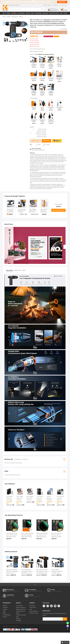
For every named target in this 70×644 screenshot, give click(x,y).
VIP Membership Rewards (7, 616)
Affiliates (18, 619)
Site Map (5, 609)
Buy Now (46, 141)
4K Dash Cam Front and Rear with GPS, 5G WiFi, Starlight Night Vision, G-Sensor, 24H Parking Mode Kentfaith (60, 499)
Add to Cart (35, 141)
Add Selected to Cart (58, 210)
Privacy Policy (19, 606)
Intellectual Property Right (21, 616)
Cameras (28, 13)
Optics (32, 13)
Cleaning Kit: (42, 54)
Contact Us (5, 607)
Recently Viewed (47, 5)
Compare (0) (56, 5)
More (61, 13)
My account (32, 606)
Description (10, 270)
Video (4, 611)
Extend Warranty (33, 611)
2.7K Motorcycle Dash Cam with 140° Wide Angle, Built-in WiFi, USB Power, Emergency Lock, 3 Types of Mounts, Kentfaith (22, 211)
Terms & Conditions (21, 607)
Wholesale (19, 621)
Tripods (8, 13)
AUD (64, 5)
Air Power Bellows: (34, 98)
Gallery (4, 613)
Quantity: (32, 127)
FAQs (24, 270)
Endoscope (45, 13)
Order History (33, 607)
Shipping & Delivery (21, 609)
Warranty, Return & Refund (21, 612)
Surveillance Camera (54, 13)
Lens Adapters (21, 13)
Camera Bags (38, 13)
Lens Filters (14, 13)
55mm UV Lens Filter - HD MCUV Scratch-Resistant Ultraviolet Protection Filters (57, 535)
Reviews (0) (18, 270)
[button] (9, 337)
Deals (65, 13)
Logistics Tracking (34, 613)
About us (5, 606)
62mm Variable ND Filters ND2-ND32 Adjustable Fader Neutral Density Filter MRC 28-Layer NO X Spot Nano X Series (27, 535)
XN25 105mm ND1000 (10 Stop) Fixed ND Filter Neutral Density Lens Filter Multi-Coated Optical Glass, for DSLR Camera (42, 535)
